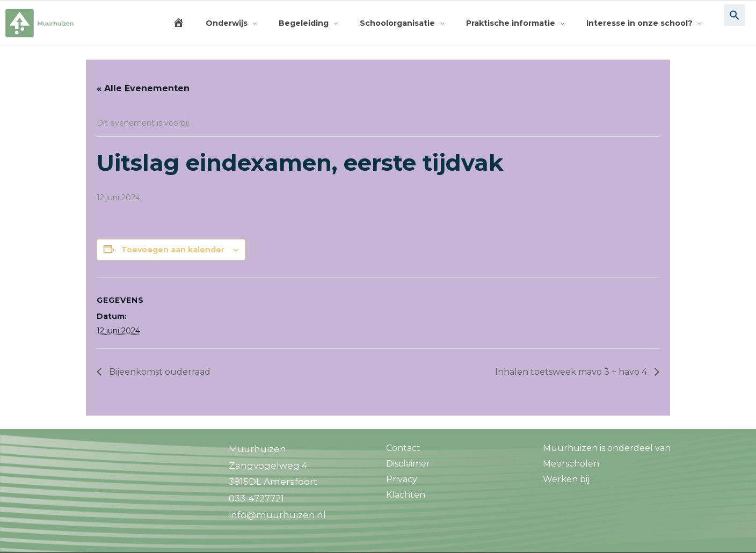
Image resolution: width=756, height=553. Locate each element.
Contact (403, 448)
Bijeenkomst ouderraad (159, 372)
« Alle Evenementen (143, 88)
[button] (735, 23)
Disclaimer (408, 464)
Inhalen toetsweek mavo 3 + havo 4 (572, 372)
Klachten (406, 495)
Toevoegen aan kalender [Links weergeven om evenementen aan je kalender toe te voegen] (173, 250)
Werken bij (566, 479)
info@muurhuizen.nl (277, 515)
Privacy (402, 479)
